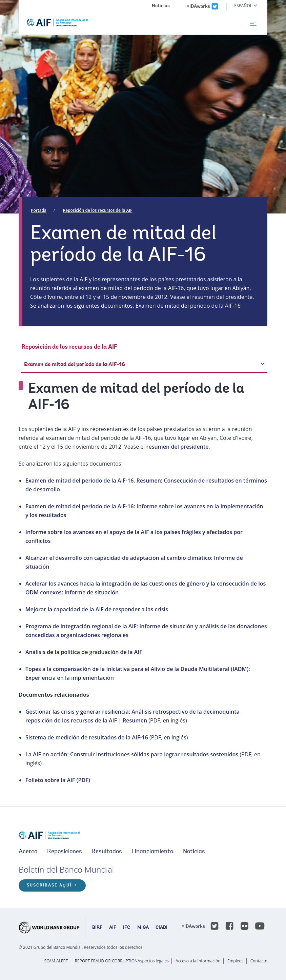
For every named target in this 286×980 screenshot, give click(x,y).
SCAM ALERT (56, 961)
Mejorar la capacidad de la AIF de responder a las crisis (97, 609)
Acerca (28, 852)
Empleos (236, 961)
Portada (39, 210)
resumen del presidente (178, 447)
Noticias (161, 6)
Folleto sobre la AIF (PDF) (58, 780)
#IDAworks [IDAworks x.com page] (198, 7)
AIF (113, 928)
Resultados (107, 852)
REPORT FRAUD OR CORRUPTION (106, 961)
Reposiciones (65, 852)
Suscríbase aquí (49, 885)
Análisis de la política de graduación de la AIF (84, 652)
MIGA (143, 928)
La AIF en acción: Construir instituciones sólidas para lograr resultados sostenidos (132, 754)
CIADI (161, 928)
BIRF (97, 928)
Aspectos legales (153, 961)
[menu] (253, 24)
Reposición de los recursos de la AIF (98, 210)
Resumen (136, 720)
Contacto (259, 961)
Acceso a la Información (198, 961)
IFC (127, 928)
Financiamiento (152, 852)
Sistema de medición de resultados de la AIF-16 (87, 737)
